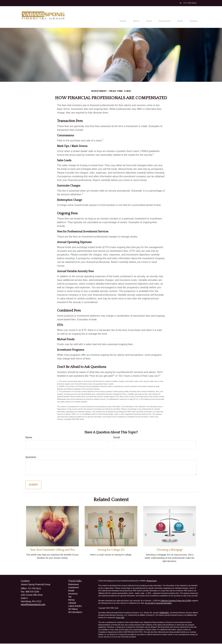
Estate (71, 591)
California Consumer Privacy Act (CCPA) (176, 601)
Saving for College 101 (111, 550)
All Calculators (75, 613)
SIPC (167, 613)
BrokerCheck (152, 581)
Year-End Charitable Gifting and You (52, 550)
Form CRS (120, 618)
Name (29, 438)
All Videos (73, 610)
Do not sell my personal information (158, 603)
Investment (74, 588)
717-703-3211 (188, 3)
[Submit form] (33, 485)
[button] (131, 17)
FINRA (162, 613)
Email (117, 438)
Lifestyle (72, 603)
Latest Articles (75, 606)
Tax (70, 597)
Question (31, 458)
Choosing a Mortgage (170, 550)
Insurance (73, 594)
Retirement (74, 585)
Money (72, 600)
